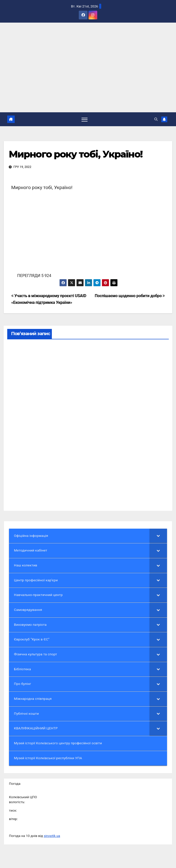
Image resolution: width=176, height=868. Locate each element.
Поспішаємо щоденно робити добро (130, 296)
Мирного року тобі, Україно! (76, 154)
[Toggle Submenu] (158, 536)
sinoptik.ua (52, 836)
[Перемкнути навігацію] (85, 119)
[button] (156, 119)
